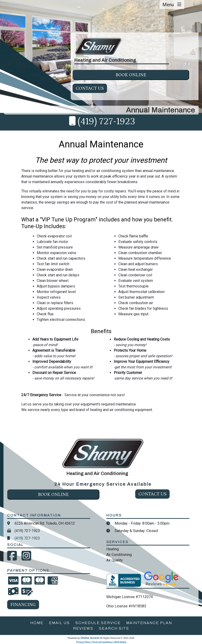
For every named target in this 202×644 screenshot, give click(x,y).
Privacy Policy (83, 642)
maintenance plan (149, 623)
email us (59, 623)
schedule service (98, 623)
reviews (83, 628)
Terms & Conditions (102, 642)
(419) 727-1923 (106, 122)
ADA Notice (120, 642)
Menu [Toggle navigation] (172, 5)
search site (114, 628)
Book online (131, 75)
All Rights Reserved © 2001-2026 (117, 638)
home (37, 623)
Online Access (90, 638)
